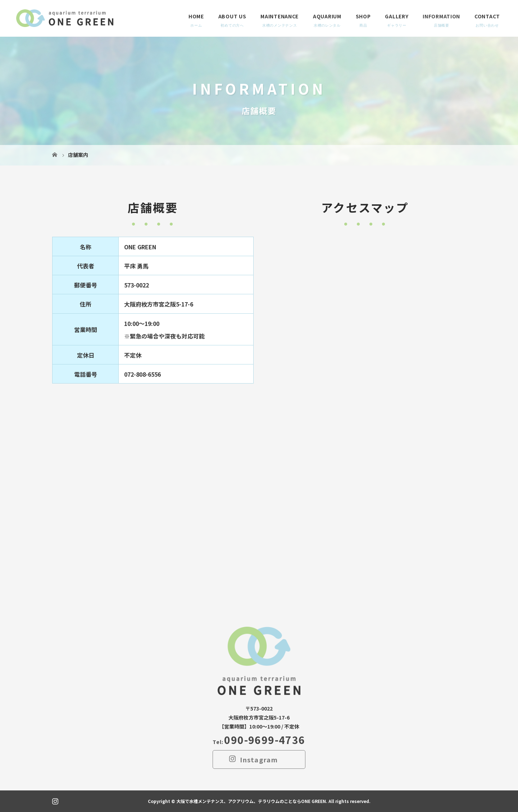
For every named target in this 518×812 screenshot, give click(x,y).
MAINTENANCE (280, 16)
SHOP (363, 16)
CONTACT (487, 16)
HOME (196, 16)
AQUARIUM (327, 16)
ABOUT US (232, 16)
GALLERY (397, 16)
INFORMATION (441, 16)
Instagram (259, 759)
